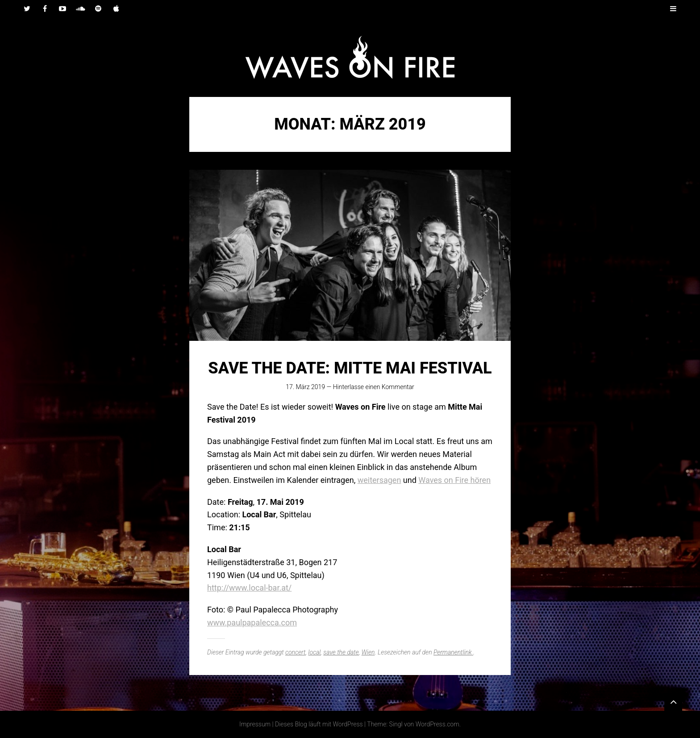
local (314, 652)
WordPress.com (437, 724)
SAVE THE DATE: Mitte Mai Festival (350, 368)
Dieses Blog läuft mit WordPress (319, 724)
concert (295, 652)
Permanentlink (453, 652)
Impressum (255, 724)
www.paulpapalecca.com (252, 623)
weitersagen (379, 480)
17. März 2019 (305, 387)
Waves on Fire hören (454, 480)
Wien (368, 652)
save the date (341, 652)
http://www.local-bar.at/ (249, 588)
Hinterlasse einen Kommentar (374, 387)
